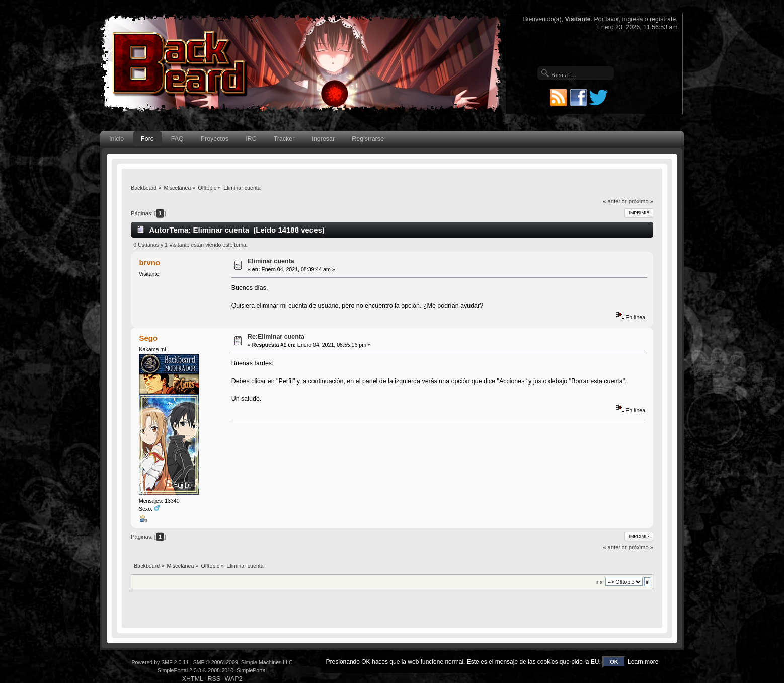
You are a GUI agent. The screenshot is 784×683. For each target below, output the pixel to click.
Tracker (284, 139)
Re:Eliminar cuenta (276, 337)
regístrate (663, 19)
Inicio (116, 139)
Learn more (643, 662)
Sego (148, 338)
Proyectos (215, 139)
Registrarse (368, 139)
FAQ (177, 139)
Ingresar (323, 139)
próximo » (641, 201)
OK (614, 662)
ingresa (633, 19)
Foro (147, 139)
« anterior (615, 201)
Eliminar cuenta (271, 261)
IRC (251, 139)
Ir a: (599, 582)
